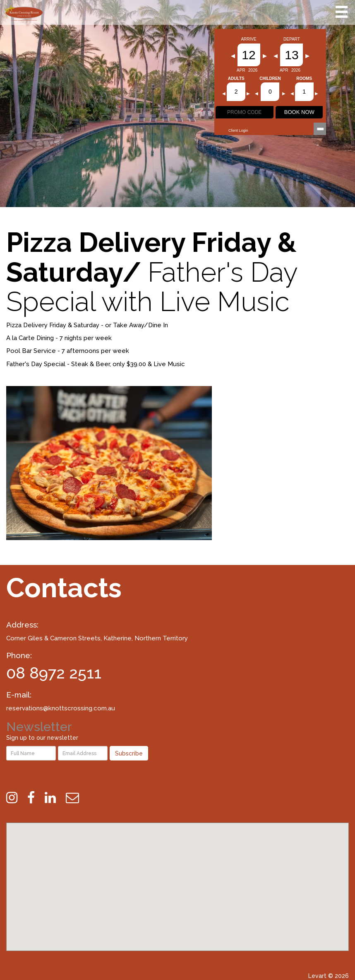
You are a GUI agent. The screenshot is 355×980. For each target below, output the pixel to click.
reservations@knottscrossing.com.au (61, 708)
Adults (236, 79)
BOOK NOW (299, 112)
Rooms (304, 79)
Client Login (238, 130)
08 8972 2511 (54, 673)
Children (270, 79)
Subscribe (129, 753)
